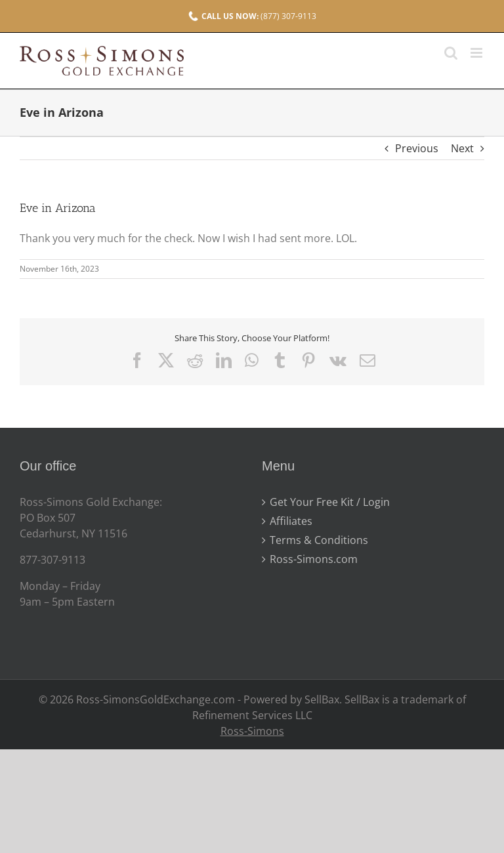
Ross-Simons (252, 731)
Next (462, 148)
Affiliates (291, 521)
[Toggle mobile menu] (477, 53)
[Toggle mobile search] (451, 53)
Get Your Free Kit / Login (330, 502)
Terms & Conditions (319, 540)
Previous (417, 148)
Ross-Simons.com (314, 559)
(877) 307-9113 (252, 16)
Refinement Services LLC (252, 715)
